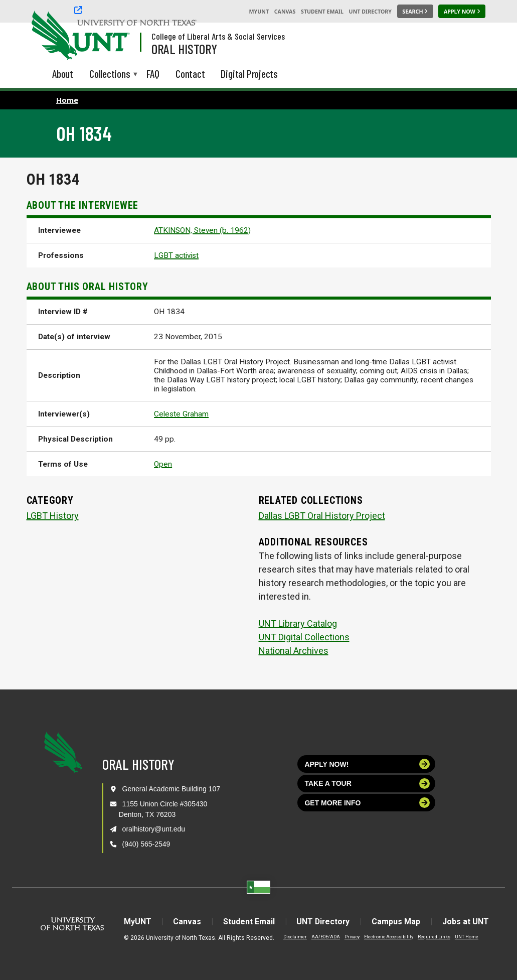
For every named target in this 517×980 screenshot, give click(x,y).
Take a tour (367, 784)
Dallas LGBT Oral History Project (322, 516)
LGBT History (53, 516)
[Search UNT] (415, 12)
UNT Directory (370, 12)
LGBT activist (176, 255)
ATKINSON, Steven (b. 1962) (202, 230)
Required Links (433, 937)
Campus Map (397, 922)
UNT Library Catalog (298, 623)
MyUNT (259, 12)
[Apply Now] (462, 12)
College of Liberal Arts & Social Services (218, 36)
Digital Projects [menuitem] (249, 74)
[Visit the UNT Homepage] (114, 36)
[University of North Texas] (51, 34)
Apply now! (367, 764)
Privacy (351, 937)
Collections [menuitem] (110, 75)
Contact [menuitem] (190, 74)
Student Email (322, 12)
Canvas (285, 12)
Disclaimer (294, 937)
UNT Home (465, 937)
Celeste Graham (181, 414)
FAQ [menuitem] (153, 74)
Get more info (367, 803)
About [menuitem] (63, 74)
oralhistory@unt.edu (154, 829)
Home (67, 100)
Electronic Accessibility (387, 937)
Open (163, 464)
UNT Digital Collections (304, 637)
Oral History (184, 49)
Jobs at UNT (467, 922)
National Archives (294, 651)
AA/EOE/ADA (324, 937)
